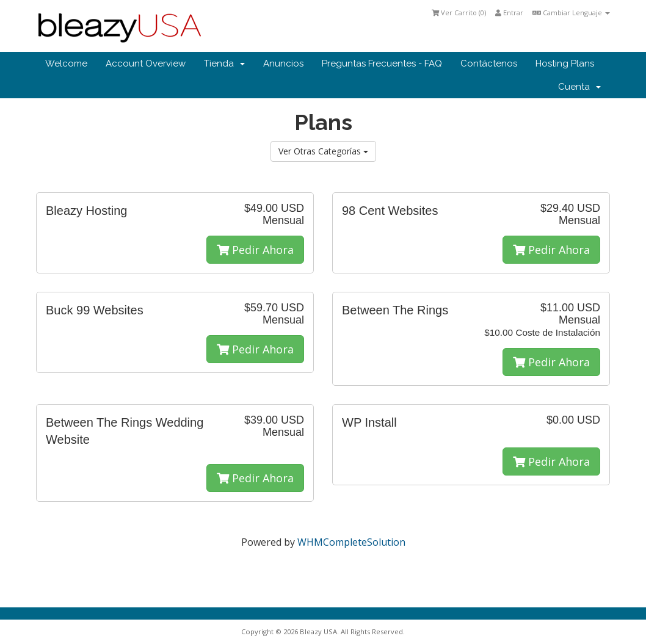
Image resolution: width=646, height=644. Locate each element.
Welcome (66, 63)
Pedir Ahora (255, 250)
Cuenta (579, 87)
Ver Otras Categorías (323, 151)
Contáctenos (489, 63)
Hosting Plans (565, 63)
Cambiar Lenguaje (571, 13)
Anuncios (283, 63)
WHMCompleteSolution (351, 542)
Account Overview (146, 63)
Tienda (224, 63)
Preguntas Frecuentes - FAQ (382, 63)
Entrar (509, 13)
